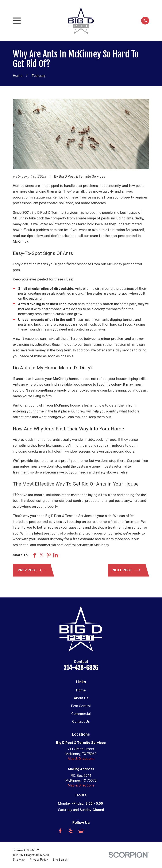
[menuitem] (19, 860)
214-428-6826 (81, 668)
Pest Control (81, 706)
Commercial (81, 714)
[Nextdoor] (102, 831)
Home (81, 690)
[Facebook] (60, 831)
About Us (81, 698)
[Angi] (91, 831)
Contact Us (81, 722)
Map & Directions (81, 759)
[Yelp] (71, 831)
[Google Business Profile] (81, 831)
